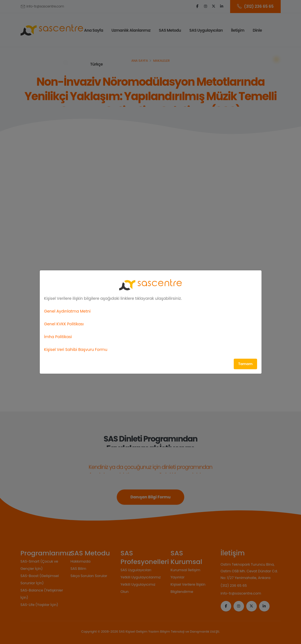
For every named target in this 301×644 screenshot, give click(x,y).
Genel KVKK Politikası (64, 324)
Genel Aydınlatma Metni (67, 311)
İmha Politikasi (58, 337)
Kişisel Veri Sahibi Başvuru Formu (76, 350)
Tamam (245, 364)
